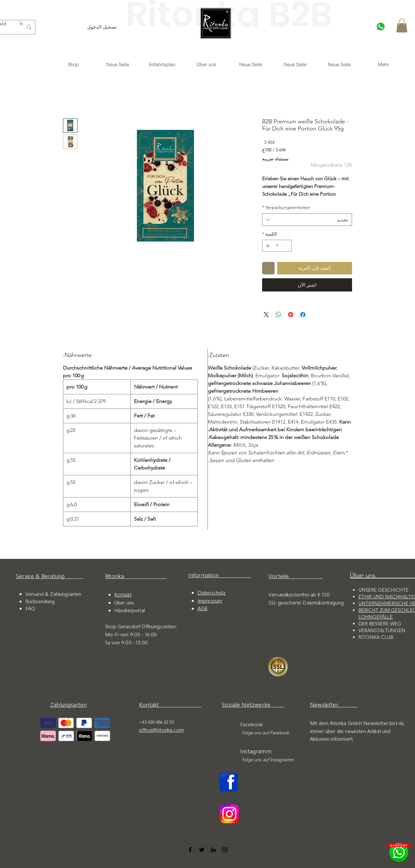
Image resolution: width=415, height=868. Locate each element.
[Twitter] (202, 850)
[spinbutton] (277, 246)
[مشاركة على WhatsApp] (278, 315)
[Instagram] (225, 850)
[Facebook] (190, 850)
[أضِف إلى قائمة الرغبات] (268, 268)
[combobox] (307, 220)
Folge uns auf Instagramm (267, 760)
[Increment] (267, 246)
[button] (402, 26)
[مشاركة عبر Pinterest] (291, 315)
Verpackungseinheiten (286, 207)
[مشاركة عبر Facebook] (303, 315)
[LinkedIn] (213, 850)
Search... (21, 24)
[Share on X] (266, 315)
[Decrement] (287, 246)
